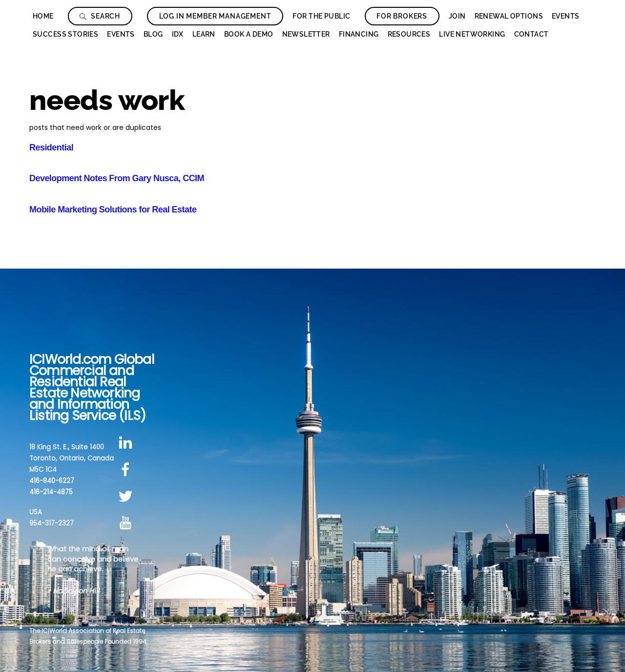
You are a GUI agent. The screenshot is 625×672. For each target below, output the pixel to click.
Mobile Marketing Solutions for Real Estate (113, 210)
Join (457, 16)
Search (100, 16)
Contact (531, 34)
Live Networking (472, 34)
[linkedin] (127, 443)
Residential (51, 147)
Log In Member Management (215, 16)
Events (566, 16)
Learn (204, 34)
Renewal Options (509, 16)
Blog (153, 34)
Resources (409, 34)
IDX (178, 34)
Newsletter (306, 34)
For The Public (321, 16)
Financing (359, 34)
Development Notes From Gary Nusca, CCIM (117, 178)
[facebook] (127, 470)
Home (43, 16)
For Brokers (402, 16)
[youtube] (127, 523)
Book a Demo (249, 34)
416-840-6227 (52, 481)
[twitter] (127, 496)
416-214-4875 (51, 492)
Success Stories (65, 34)
